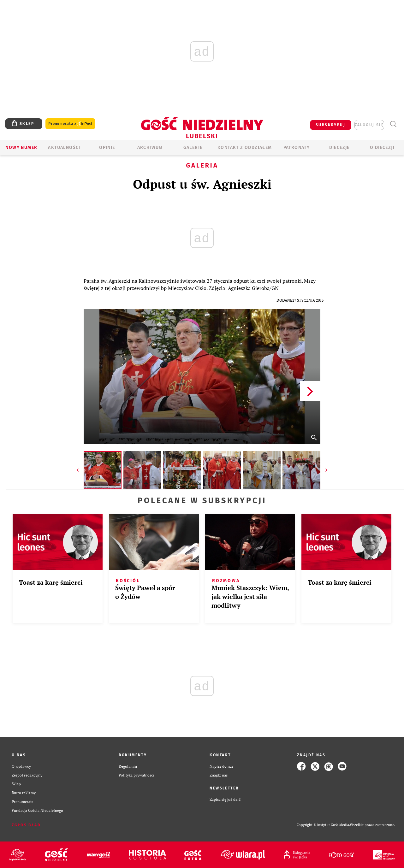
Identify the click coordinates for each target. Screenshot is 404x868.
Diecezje (339, 148)
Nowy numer (21, 148)
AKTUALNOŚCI (64, 148)
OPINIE (107, 148)
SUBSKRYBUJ (330, 125)
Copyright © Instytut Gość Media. (323, 825)
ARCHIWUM (150, 148)
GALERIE (193, 148)
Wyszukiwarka (393, 124)
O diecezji (382, 148)
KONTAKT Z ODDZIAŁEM (245, 148)
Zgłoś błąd (26, 825)
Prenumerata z (70, 124)
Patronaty (297, 148)
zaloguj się (369, 125)
